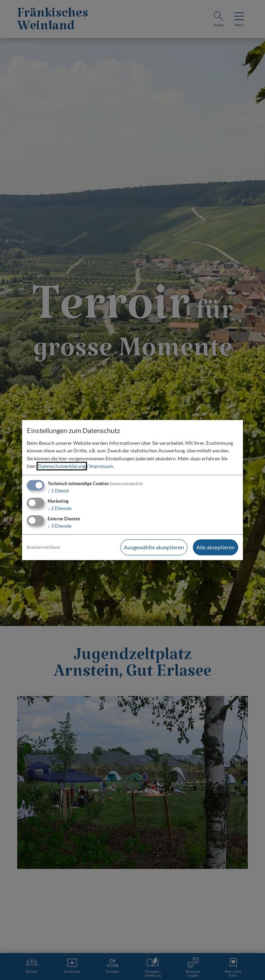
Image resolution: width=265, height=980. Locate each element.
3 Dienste (60, 526)
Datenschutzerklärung (62, 466)
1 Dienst (58, 491)
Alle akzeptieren (215, 547)
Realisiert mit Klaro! (44, 547)
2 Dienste (60, 508)
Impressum (101, 466)
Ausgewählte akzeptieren (154, 547)
